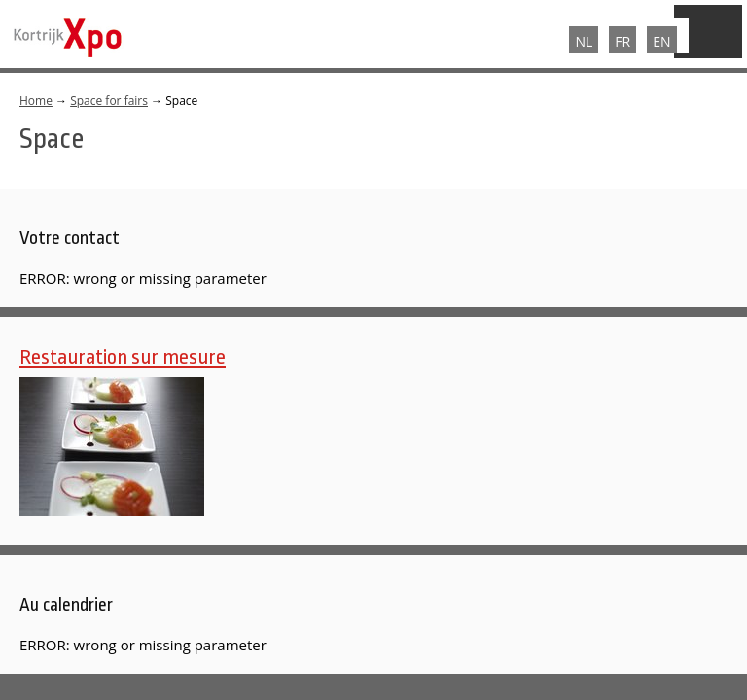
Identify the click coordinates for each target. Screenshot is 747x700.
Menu (708, 32)
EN (661, 41)
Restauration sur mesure (123, 357)
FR (622, 41)
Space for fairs (109, 101)
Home (36, 101)
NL (584, 41)
